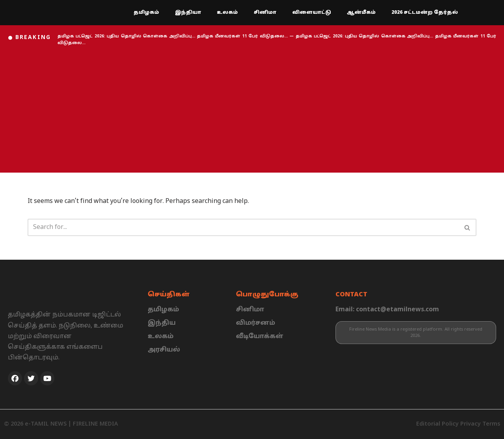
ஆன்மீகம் (361, 13)
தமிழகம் (146, 13)
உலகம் (227, 13)
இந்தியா (188, 13)
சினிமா (265, 13)
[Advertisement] (252, 110)
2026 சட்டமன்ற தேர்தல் (425, 13)
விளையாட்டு (312, 13)
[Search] (243, 227)
